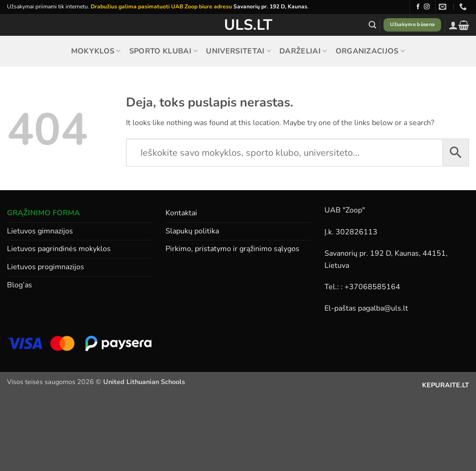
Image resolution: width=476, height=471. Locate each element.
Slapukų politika (192, 231)
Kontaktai (181, 213)
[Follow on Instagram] (427, 7)
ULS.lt (238, 25)
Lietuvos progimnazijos (46, 267)
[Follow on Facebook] (418, 7)
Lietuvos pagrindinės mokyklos (59, 249)
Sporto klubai (164, 51)
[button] (372, 25)
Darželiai (303, 51)
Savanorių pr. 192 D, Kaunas (270, 7)
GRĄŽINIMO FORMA (43, 213)
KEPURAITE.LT (446, 385)
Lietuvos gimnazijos (40, 231)
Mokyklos (96, 51)
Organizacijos (370, 51)
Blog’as (20, 285)
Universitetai (238, 51)
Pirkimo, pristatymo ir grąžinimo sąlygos (232, 249)
